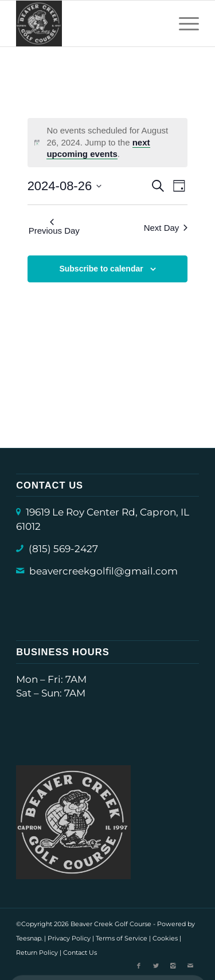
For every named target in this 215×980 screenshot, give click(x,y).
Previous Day (54, 227)
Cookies (165, 938)
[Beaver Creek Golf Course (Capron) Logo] (89, 23)
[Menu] (183, 23)
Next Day (166, 228)
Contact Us (80, 953)
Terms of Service (122, 938)
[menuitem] (183, 23)
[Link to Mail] (190, 966)
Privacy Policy (69, 938)
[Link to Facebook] (139, 966)
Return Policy (37, 953)
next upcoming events (98, 148)
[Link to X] (156, 966)
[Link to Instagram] (173, 966)
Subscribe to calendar (101, 269)
